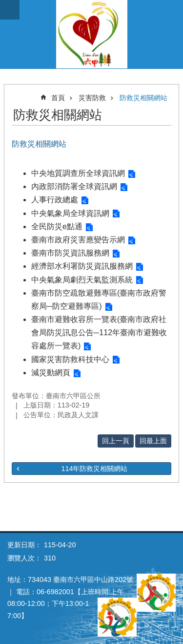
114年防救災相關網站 (94, 469)
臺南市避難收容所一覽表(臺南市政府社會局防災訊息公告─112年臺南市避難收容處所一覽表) (99, 333)
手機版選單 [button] (10, 10)
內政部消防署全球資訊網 (74, 186)
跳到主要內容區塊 (5, 5)
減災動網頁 (51, 373)
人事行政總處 (55, 200)
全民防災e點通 (57, 226)
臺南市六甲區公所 (91, 34)
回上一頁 (116, 441)
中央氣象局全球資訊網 (70, 213)
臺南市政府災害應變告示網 (78, 240)
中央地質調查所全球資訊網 (78, 173)
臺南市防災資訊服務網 (70, 253)
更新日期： (24, 545)
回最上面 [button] (153, 441)
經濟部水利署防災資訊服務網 (82, 266)
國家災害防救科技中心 (70, 359)
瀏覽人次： (24, 558)
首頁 (58, 98)
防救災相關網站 (143, 98)
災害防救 (92, 98)
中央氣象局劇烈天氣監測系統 (82, 280)
